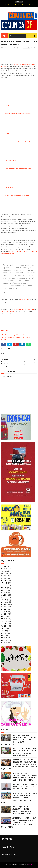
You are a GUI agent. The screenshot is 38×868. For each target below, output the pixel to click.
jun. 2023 (4, 638)
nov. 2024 (4, 607)
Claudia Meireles (10, 161)
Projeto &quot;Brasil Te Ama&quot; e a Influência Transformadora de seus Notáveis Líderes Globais (22, 811)
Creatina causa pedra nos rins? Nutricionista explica (18, 142)
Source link (5, 331)
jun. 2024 (4, 619)
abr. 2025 (4, 595)
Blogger (30, 865)
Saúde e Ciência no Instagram (23, 310)
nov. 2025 (4, 579)
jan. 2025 (4, 602)
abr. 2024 (4, 624)
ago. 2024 (4, 614)
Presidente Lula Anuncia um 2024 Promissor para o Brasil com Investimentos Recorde (25, 787)
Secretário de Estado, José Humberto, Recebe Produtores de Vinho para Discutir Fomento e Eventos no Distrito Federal (25, 777)
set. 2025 (4, 583)
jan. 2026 (4, 574)
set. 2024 (4, 612)
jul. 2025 (4, 588)
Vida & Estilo (9, 188)
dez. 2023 (4, 633)
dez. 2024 (4, 605)
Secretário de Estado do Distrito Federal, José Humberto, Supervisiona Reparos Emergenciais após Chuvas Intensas (19, 798)
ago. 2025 (4, 586)
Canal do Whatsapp (8, 312)
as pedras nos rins (20, 217)
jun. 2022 (4, 641)
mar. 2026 (4, 569)
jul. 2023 (4, 636)
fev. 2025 (4, 600)
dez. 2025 (4, 576)
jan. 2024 (4, 631)
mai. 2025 (4, 593)
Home (4, 36)
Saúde (3, 50)
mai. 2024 (4, 622)
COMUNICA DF (14, 13)
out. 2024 (4, 610)
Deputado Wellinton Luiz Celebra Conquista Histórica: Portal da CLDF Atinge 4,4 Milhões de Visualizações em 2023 (25, 752)
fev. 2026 (4, 571)
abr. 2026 (4, 567)
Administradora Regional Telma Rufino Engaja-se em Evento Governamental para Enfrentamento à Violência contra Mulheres (18, 823)
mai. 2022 (4, 643)
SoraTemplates (15, 865)
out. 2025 (4, 581)
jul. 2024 (4, 617)
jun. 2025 (4, 591)
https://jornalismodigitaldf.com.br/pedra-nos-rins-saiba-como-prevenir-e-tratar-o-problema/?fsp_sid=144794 (17, 338)
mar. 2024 (4, 626)
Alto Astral (24, 300)
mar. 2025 (4, 598)
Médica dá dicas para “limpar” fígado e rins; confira (18, 169)
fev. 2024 (4, 629)
